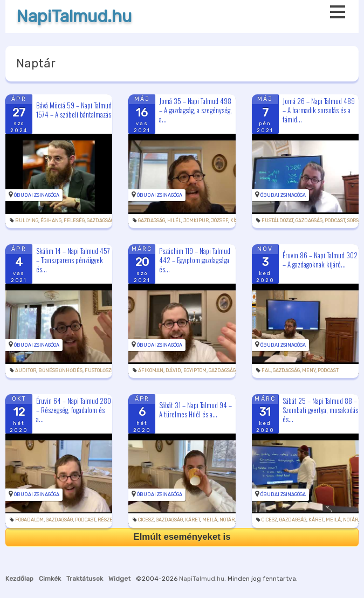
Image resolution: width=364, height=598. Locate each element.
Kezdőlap (19, 579)
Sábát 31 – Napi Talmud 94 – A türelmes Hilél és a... (195, 410)
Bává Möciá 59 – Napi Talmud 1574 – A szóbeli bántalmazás (74, 110)
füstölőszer (101, 370)
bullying (27, 221)
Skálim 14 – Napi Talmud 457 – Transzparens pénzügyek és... (73, 260)
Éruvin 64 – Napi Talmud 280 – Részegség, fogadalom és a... (74, 409)
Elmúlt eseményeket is (182, 537)
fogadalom (29, 520)
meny (309, 370)
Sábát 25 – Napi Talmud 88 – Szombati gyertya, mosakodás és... (320, 409)
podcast (335, 221)
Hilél (174, 221)
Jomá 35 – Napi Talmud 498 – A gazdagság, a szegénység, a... (195, 110)
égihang (51, 221)
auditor (26, 370)
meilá (210, 520)
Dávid (173, 370)
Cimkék (50, 579)
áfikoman (151, 370)
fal (266, 370)
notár (227, 520)
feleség (74, 221)
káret (193, 520)
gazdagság (100, 221)
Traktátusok (85, 579)
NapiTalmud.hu (74, 16)
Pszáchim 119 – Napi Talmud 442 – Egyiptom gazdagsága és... (195, 260)
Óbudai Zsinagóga (37, 195)
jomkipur (196, 221)
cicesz (146, 520)
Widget (119, 579)
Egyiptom (195, 370)
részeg (107, 520)
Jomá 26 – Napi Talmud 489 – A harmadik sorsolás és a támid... (319, 110)
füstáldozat (277, 221)
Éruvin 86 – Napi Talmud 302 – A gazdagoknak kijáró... (320, 260)
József (219, 221)
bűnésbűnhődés (60, 370)
